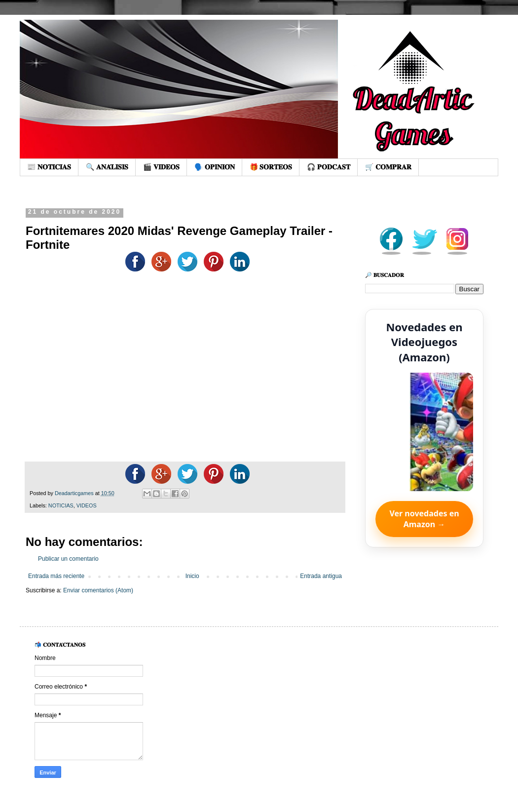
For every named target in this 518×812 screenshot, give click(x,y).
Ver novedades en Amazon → (424, 519)
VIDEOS (87, 505)
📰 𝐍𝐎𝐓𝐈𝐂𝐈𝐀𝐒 (49, 167)
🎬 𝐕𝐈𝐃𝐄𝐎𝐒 (161, 167)
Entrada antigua (321, 576)
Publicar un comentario (68, 559)
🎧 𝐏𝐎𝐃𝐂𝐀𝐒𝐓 (329, 167)
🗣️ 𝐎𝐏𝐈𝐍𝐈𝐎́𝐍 (215, 167)
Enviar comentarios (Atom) (98, 590)
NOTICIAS (61, 505)
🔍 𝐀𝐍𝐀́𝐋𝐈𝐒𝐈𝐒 (107, 167)
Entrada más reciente (56, 576)
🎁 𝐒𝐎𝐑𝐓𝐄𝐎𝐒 (271, 167)
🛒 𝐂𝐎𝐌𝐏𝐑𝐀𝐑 (388, 167)
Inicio (192, 576)
